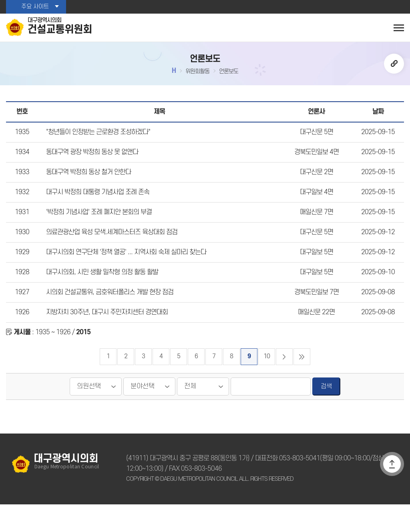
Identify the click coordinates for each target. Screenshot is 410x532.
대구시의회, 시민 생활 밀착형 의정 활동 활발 (100, 293)
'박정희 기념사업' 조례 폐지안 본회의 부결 (97, 227)
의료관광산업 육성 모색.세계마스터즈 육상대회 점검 (110, 249)
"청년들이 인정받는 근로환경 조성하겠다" (97, 139)
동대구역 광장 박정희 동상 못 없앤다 (91, 161)
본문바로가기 (0, 0)
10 (267, 384)
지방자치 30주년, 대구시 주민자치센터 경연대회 (105, 337)
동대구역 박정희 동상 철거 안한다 (87, 183)
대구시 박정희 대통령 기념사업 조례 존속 (96, 205)
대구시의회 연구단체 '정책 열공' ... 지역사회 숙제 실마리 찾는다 (123, 271)
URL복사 (394, 66)
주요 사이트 (35, 7)
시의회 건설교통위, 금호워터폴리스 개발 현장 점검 (108, 315)
